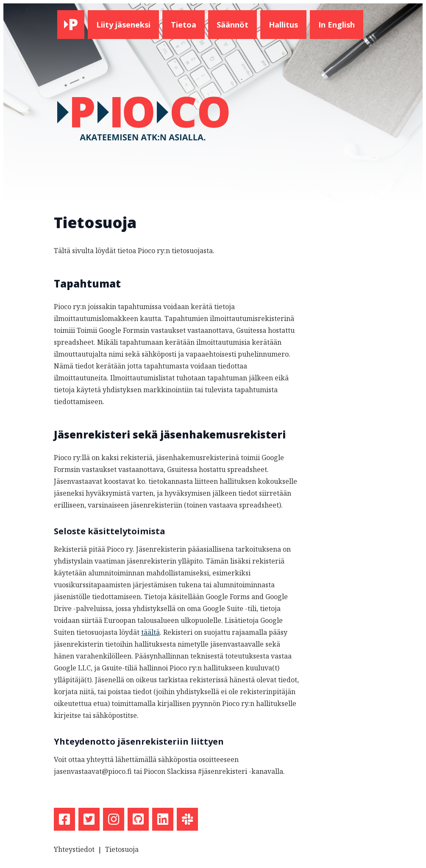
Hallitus (283, 25)
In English (337, 25)
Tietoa (184, 25)
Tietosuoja (122, 849)
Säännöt (232, 25)
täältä (150, 632)
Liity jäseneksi (123, 25)
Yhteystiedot (74, 849)
